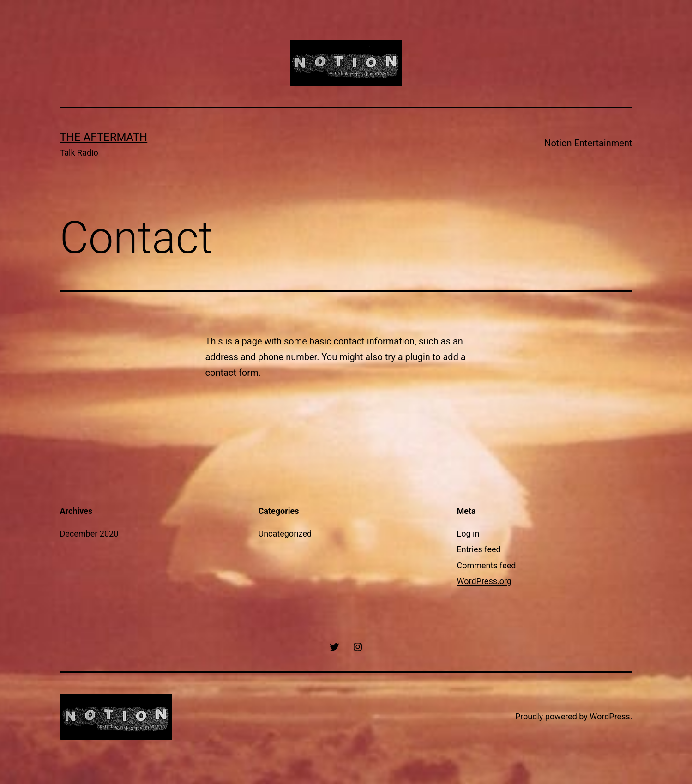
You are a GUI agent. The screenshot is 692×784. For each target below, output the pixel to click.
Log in (468, 534)
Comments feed (487, 565)
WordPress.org (484, 581)
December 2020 (89, 534)
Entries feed (479, 549)
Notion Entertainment (588, 143)
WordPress (610, 716)
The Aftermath (104, 137)
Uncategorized (285, 534)
